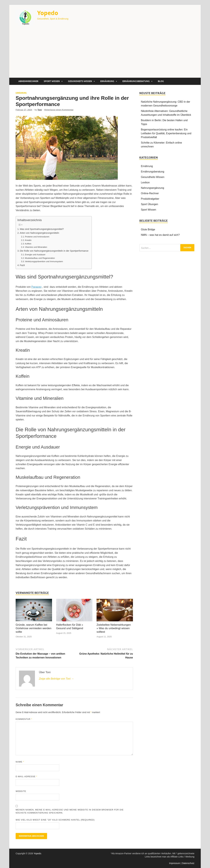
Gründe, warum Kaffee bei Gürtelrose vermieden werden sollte (34, 628)
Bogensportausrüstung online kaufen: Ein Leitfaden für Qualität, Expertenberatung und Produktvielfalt (166, 133)
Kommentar (24, 719)
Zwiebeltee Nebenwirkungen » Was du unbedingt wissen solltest (114, 628)
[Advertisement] (105, 54)
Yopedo (48, 13)
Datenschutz (188, 863)
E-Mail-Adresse (26, 776)
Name (20, 762)
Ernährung (107, 81)
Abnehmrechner (28, 81)
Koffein (28, 244)
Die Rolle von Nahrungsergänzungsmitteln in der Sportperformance (54, 251)
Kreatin (28, 240)
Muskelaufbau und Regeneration (40, 258)
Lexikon (145, 182)
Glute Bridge (148, 229)
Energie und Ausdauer (35, 255)
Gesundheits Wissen (80, 81)
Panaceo (36, 287)
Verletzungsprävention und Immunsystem (44, 261)
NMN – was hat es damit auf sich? (160, 235)
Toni (40, 110)
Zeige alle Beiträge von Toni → (56, 679)
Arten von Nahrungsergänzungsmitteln (39, 233)
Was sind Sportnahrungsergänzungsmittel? (42, 229)
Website (21, 791)
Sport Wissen (52, 81)
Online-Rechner (150, 193)
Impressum (175, 863)
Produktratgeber (150, 199)
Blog (161, 81)
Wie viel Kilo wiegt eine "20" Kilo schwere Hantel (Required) (55, 820)
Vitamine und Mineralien (36, 247)
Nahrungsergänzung (152, 188)
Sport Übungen (150, 204)
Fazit (22, 265)
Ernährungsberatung (136, 81)
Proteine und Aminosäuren (37, 237)
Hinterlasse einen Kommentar (59, 110)
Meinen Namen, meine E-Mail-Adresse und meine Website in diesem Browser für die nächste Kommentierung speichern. (70, 811)
